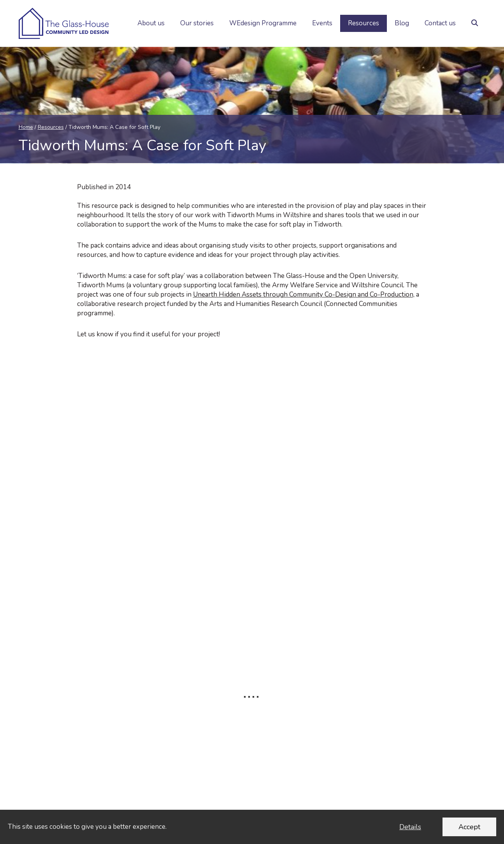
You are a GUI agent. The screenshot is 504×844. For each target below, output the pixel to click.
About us (151, 23)
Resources (364, 23)
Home (26, 127)
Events (322, 23)
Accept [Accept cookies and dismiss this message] (469, 827)
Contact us (440, 23)
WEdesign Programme (263, 23)
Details (410, 827)
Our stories (197, 23)
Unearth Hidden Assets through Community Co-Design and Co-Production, (304, 295)
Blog (402, 23)
